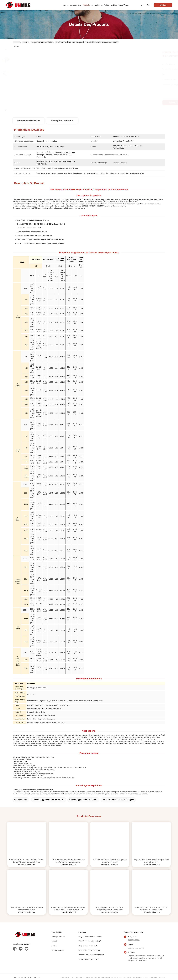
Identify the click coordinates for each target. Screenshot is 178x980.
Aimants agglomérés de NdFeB (83, 800)
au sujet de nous (76, 5)
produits (86, 5)
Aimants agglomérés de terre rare (48, 800)
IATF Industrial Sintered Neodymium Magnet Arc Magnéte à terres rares (110, 861)
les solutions (97, 5)
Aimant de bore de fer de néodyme (118, 800)
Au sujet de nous (58, 937)
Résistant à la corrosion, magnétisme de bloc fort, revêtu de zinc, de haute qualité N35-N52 (68, 909)
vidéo (107, 5)
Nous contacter (58, 950)
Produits (25, 42)
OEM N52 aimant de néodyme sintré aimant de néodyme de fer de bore (27, 909)
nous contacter (124, 5)
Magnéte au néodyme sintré (42, 42)
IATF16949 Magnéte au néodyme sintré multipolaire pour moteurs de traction (110, 909)
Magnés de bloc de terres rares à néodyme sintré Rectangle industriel (151, 861)
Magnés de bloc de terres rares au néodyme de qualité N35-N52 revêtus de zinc (151, 909)
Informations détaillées (29, 121)
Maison (66, 5)
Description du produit (62, 121)
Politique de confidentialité (22, 977)
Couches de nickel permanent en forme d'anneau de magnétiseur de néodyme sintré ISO (27, 861)
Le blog (55, 946)
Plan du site (37, 977)
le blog (114, 5)
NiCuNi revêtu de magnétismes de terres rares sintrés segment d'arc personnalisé (68, 861)
